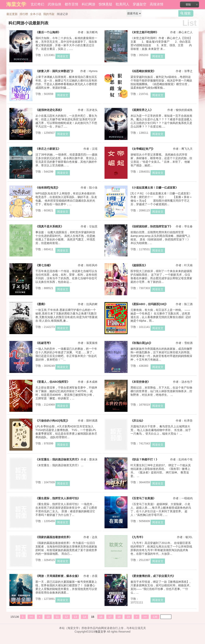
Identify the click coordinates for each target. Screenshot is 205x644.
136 (155, 617)
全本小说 (36, 14)
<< (31, 617)
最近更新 (12, 14)
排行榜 (24, 14)
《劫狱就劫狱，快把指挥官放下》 (152, 226)
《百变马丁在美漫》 (143, 498)
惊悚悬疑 (106, 4)
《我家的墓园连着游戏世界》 (54, 537)
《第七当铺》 (44, 265)
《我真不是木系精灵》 (49, 226)
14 (84, 617)
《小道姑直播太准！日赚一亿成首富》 (154, 188)
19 (128, 617)
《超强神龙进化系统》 (49, 110)
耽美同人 (123, 4)
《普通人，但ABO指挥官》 (53, 382)
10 (48, 617)
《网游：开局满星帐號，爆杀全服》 (58, 576)
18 (119, 617)
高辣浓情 (157, 4)
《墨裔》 (41, 304)
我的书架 (49, 14)
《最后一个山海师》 (48, 32)
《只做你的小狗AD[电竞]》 (52, 421)
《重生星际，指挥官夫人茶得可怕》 (58, 498)
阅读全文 (63, 56)
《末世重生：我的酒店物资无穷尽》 (58, 459)
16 (101, 617)
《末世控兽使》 (140, 382)
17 (110, 617)
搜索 (186, 13)
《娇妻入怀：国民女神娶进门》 (55, 71)
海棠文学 (100, 632)
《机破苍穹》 (44, 343)
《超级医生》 (139, 265)
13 (75, 617)
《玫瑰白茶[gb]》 (142, 343)
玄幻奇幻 (37, 4)
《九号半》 (138, 537)
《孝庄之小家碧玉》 (48, 149)
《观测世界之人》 (142, 110)
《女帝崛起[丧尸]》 (143, 149)
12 (66, 617)
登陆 (188, 5)
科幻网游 (88, 4)
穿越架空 (140, 4)
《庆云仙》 (138, 421)
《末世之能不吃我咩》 (145, 32)
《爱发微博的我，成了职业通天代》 (153, 576)
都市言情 (71, 4)
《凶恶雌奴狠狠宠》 (143, 71)
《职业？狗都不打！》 (145, 459)
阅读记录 (62, 14)
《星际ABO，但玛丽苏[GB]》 (149, 304)
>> (145, 617)
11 (57, 617)
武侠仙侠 (54, 4)
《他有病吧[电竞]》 (48, 188)
